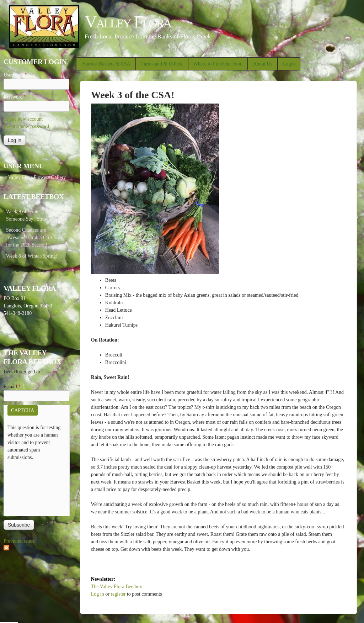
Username (15, 75)
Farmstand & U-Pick (162, 64)
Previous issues (19, 541)
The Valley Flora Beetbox (117, 587)
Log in (98, 594)
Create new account (23, 119)
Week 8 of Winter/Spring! (32, 256)
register (118, 594)
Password (15, 97)
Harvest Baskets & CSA (106, 64)
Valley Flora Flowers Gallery (37, 177)
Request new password (26, 126)
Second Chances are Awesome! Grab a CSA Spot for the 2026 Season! (34, 237)
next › (39, 271)
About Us (263, 64)
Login (289, 64)
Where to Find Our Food (218, 64)
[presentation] (37, 487)
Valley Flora (128, 22)
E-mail (12, 387)
